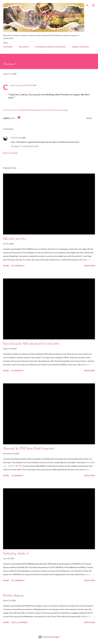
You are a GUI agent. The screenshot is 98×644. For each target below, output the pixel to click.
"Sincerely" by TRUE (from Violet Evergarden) (29, 448)
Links (13, 118)
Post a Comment (10, 153)
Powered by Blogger (49, 637)
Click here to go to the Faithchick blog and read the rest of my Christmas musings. (36, 110)
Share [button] (89, 118)
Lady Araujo (16, 137)
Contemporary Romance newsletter (50, 47)
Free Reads (8, 47)
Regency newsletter (81, 47)
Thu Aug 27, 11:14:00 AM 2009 (24, 146)
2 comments (17, 371)
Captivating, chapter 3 (16, 553)
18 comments (18, 266)
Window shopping (13, 595)
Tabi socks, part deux (15, 238)
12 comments (18, 580)
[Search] (87, 5)
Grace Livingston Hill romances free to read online (31, 343)
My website (24, 47)
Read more (90, 266)
